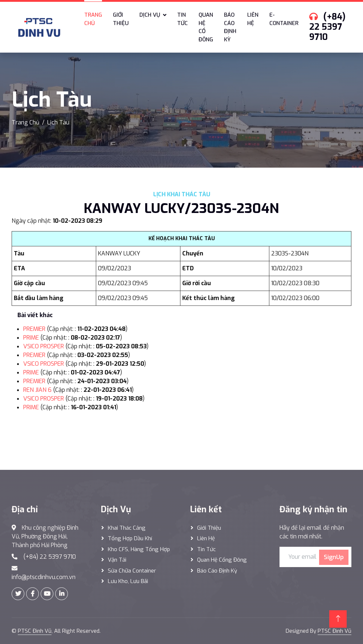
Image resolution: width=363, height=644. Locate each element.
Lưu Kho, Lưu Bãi (128, 581)
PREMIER (34, 329)
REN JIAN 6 (37, 390)
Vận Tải (117, 560)
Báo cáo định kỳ (230, 27)
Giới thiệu (121, 19)
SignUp (334, 557)
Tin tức (182, 19)
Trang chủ (93, 19)
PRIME (31, 338)
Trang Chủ (25, 122)
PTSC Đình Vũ (35, 631)
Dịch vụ (150, 15)
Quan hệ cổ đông (206, 27)
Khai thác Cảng (127, 528)
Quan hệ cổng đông (222, 560)
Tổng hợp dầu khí (130, 538)
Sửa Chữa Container (132, 571)
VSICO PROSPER (44, 346)
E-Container (284, 19)
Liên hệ (253, 19)
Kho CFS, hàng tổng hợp (139, 549)
